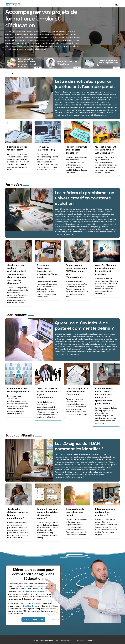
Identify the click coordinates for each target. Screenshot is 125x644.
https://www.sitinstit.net (43, 639)
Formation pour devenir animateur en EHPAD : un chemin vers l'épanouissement (77, 270)
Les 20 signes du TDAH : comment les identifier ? (79, 445)
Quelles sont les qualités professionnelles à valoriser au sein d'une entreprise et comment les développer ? (17, 273)
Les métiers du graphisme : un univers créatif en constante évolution (85, 197)
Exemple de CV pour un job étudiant (18, 148)
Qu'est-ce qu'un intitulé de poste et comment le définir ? (84, 324)
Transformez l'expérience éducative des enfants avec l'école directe (47, 270)
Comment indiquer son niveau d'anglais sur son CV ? (107, 63)
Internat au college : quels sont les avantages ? (106, 511)
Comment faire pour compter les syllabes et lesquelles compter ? (47, 512)
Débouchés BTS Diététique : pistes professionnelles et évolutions (27, 63)
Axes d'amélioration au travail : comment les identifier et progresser (106, 269)
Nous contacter (33, 618)
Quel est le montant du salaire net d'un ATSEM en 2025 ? (106, 149)
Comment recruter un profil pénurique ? (18, 389)
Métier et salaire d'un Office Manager (67, 63)
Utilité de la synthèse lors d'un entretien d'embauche (77, 390)
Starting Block (30, 605)
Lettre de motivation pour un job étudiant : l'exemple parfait (85, 83)
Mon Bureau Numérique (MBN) (46, 148)
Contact (76, 639)
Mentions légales (87, 639)
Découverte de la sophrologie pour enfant (75, 511)
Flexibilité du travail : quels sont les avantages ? (76, 149)
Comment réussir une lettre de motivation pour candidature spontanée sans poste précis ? (104, 395)
